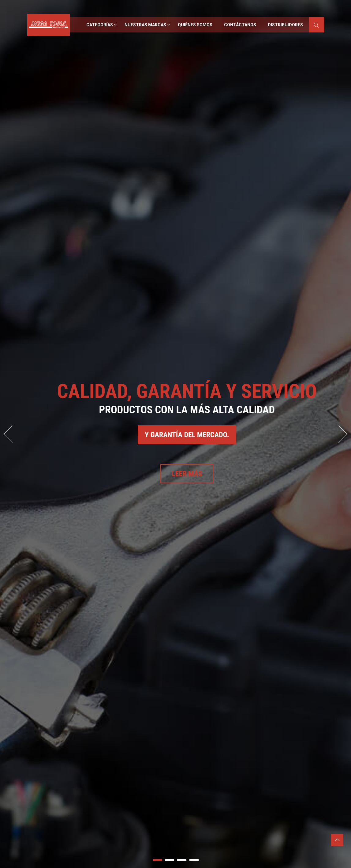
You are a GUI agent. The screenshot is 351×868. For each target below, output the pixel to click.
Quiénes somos (195, 25)
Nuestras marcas (145, 25)
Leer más (187, 474)
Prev (12, 434)
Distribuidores (285, 25)
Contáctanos (240, 25)
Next (339, 434)
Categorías (100, 25)
